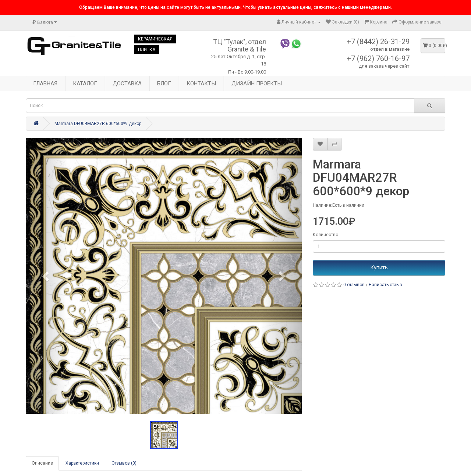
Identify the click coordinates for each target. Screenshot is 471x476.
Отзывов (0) (124, 463)
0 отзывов (354, 285)
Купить (379, 267)
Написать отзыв (385, 285)
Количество (325, 235)
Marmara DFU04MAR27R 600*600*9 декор (98, 124)
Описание (42, 463)
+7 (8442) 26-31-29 (378, 42)
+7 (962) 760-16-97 (378, 58)
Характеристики (82, 463)
